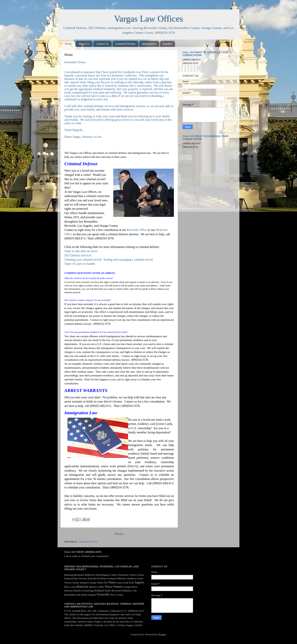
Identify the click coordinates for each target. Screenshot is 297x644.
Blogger (162, 634)
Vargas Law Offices (148, 19)
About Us (84, 44)
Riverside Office (137, 230)
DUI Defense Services (78, 255)
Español (167, 44)
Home (68, 44)
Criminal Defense (125, 44)
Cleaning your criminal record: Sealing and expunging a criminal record (109, 260)
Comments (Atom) (88, 542)
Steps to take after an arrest (81, 251)
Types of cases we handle (80, 264)
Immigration (149, 44)
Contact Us (102, 44)
